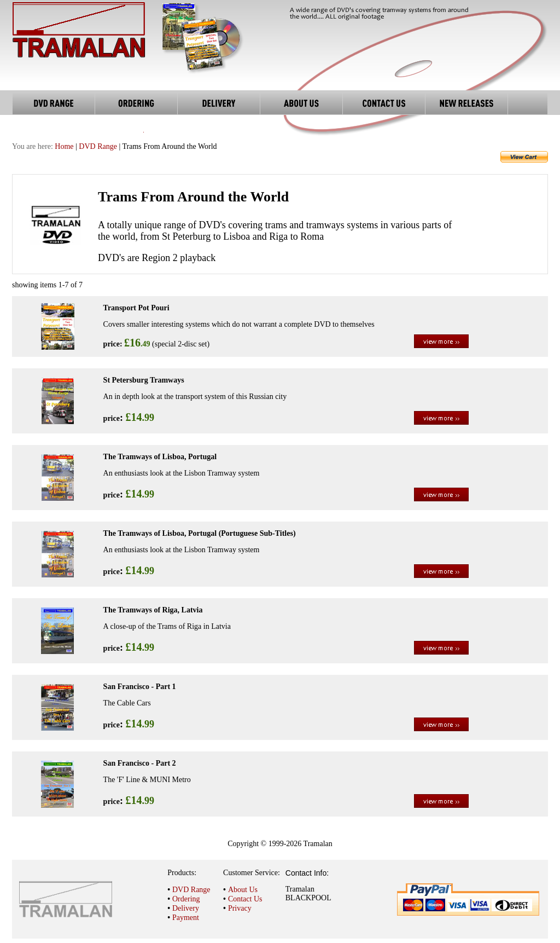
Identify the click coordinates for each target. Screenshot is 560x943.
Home (64, 146)
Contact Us (245, 899)
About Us (243, 890)
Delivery (186, 908)
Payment (186, 918)
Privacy (240, 908)
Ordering (186, 899)
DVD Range (98, 146)
